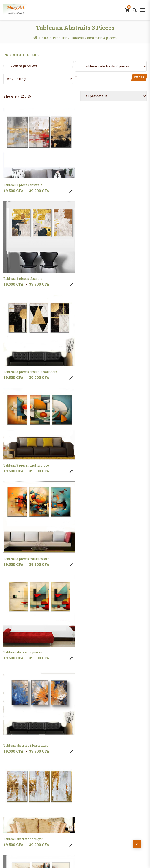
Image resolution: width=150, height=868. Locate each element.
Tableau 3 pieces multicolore (99, 275)
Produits (60, 38)
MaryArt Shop (73, 850)
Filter (139, 77)
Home (44, 38)
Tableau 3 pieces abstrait (23, 183)
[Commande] (114, 96)
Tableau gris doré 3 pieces (24, 641)
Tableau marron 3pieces (22, 733)
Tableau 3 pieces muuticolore (26, 366)
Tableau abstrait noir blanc (25, 550)
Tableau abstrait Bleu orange (26, 458)
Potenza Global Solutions (95, 858)
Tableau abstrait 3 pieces (96, 366)
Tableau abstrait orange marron (101, 550)
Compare (69, 189)
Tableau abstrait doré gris (96, 458)
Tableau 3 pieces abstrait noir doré (30, 275)
